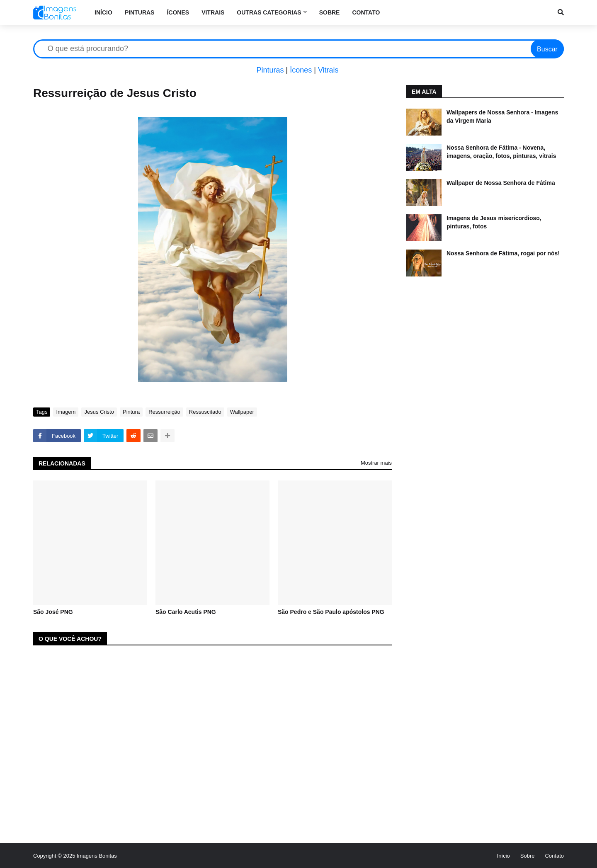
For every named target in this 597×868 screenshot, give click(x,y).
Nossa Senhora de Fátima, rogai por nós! (503, 253)
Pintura (131, 412)
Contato (554, 856)
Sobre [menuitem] (330, 12)
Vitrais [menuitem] (213, 12)
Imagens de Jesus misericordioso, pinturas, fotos (494, 222)
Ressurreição (164, 412)
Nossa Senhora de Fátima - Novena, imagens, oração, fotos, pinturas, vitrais (501, 152)
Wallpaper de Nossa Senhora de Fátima (501, 183)
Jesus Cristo (99, 412)
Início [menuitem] (103, 12)
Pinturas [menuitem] (140, 12)
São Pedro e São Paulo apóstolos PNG (331, 612)
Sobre (528, 856)
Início (504, 856)
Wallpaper (242, 412)
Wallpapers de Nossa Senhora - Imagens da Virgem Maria (502, 116)
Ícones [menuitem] (178, 12)
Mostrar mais (376, 463)
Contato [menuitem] (366, 12)
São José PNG (53, 612)
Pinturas (270, 70)
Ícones (301, 70)
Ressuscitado (205, 412)
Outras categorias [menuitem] (269, 12)
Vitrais (328, 70)
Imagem (66, 412)
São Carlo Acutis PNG (186, 612)
